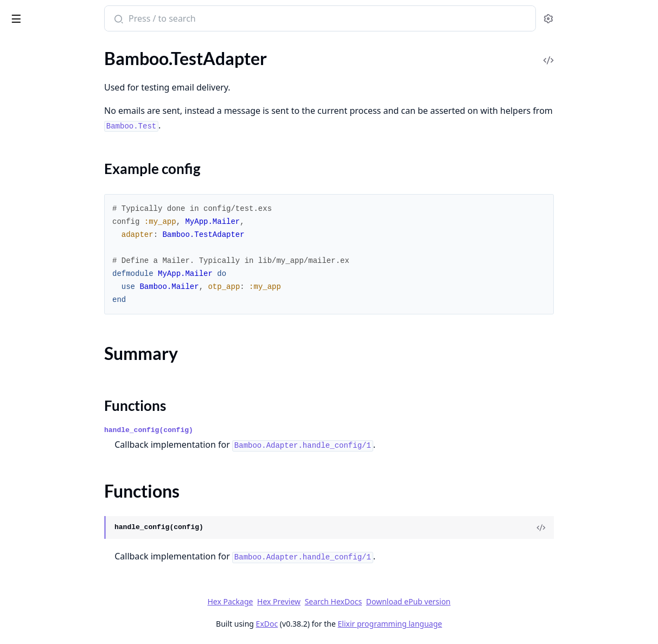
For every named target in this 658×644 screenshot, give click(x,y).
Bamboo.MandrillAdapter (56, 246)
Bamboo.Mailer (36, 202)
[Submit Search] (209, 20)
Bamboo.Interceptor (46, 173)
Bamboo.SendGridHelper (55, 290)
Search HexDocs (415, 602)
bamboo (27, 13)
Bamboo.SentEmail (43, 304)
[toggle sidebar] (148, 17)
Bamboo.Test (31, 378)
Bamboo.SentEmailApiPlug (58, 319)
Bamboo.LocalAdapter (49, 187)
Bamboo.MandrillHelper (53, 260)
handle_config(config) (240, 430)
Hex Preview (360, 601)
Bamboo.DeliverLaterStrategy (63, 114)
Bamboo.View (33, 457)
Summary (37, 424)
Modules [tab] (65, 46)
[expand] (152, 72)
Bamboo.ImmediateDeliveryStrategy (76, 158)
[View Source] (612, 527)
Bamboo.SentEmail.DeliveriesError (72, 538)
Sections (35, 411)
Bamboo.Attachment (47, 99)
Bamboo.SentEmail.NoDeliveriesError (77, 553)
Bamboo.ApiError (40, 494)
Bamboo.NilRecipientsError (59, 523)
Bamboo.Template (41, 363)
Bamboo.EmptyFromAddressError (72, 509)
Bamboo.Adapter (40, 70)
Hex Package (311, 601)
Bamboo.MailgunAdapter (55, 217)
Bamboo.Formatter (43, 143)
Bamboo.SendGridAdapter (57, 275)
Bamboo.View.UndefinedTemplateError (77, 567)
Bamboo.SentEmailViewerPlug (65, 334)
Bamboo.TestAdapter (47, 392)
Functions (38, 437)
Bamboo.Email (34, 129)
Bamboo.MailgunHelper (52, 231)
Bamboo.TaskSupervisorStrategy (68, 348)
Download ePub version (490, 601)
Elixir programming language (471, 624)
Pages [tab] (20, 46)
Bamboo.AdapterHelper (52, 85)
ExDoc (349, 624)
